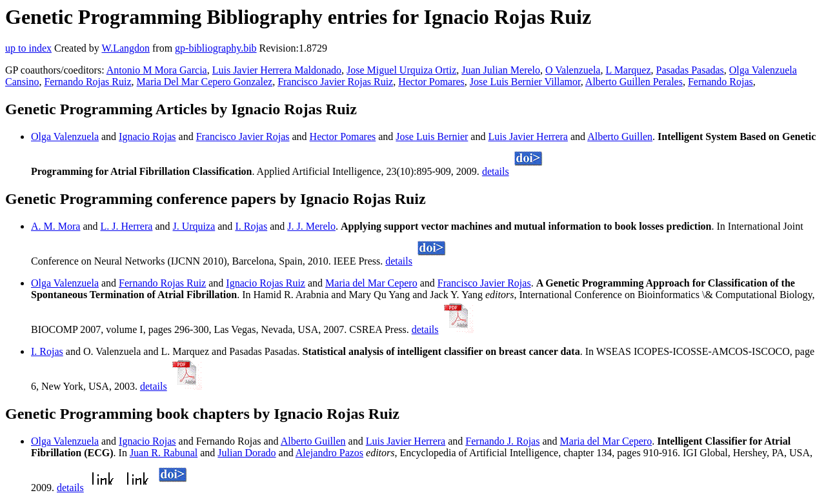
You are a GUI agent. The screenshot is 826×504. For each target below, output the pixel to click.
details (496, 171)
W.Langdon (126, 48)
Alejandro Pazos (329, 453)
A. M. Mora (55, 226)
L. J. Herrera (127, 226)
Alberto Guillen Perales (634, 82)
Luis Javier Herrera (528, 136)
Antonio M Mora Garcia (157, 70)
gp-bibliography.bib (216, 48)
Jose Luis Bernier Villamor (525, 82)
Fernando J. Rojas (502, 441)
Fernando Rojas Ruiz (87, 82)
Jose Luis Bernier (432, 136)
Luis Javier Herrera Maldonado (277, 70)
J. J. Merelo (311, 226)
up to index (28, 48)
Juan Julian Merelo (501, 70)
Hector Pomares (431, 82)
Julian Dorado (247, 453)
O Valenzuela (573, 70)
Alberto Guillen (620, 136)
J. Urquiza (194, 226)
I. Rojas (251, 226)
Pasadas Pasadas (690, 70)
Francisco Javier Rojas (243, 136)
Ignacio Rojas (147, 136)
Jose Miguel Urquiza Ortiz (401, 70)
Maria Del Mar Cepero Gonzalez (205, 82)
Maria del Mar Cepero (371, 283)
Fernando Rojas (720, 82)
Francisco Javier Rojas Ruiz (335, 82)
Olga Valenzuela (65, 136)
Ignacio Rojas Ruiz (266, 283)
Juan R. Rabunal (164, 453)
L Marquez (628, 70)
